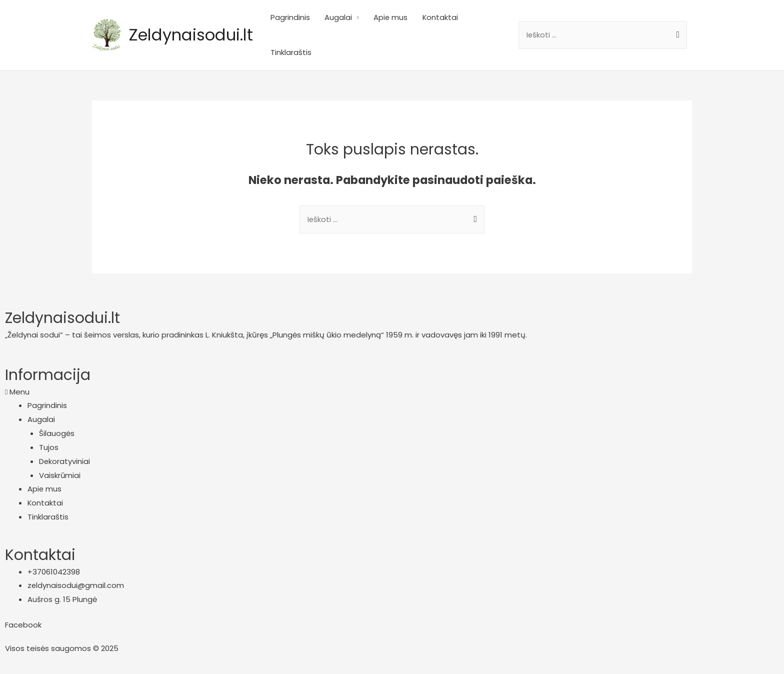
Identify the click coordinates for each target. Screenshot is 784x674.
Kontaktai (452, 17)
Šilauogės (57, 434)
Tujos (49, 448)
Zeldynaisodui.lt (196, 35)
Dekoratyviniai (65, 462)
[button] (392, 392)
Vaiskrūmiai (60, 476)
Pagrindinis (301, 17)
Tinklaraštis (302, 52)
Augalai (350, 17)
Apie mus (402, 17)
